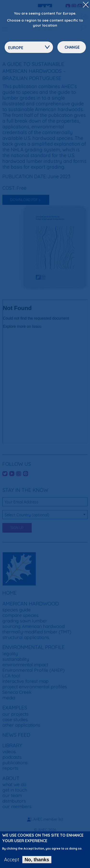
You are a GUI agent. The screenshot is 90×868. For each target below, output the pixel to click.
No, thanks (37, 860)
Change (72, 47)
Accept (12, 860)
